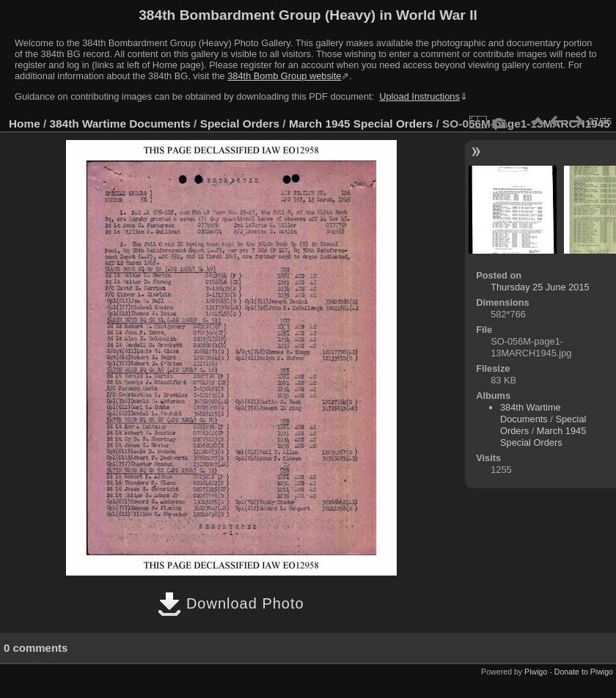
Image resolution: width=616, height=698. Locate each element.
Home (25, 124)
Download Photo (231, 603)
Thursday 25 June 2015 (540, 287)
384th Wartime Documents (120, 124)
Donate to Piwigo (584, 672)
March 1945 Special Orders (361, 124)
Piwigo (536, 672)
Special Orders (240, 124)
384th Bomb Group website (284, 76)
